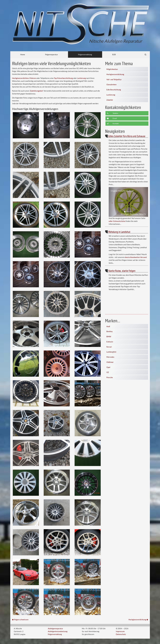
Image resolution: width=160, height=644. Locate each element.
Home (23, 54)
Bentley (110, 331)
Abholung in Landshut (119, 232)
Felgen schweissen (21, 620)
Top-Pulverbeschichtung (63, 78)
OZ (108, 372)
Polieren (33, 78)
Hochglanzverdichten (20, 78)
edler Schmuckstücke (117, 221)
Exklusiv (110, 342)
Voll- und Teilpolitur (114, 79)
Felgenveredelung (85, 54)
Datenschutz (121, 634)
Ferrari (109, 347)
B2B (114, 54)
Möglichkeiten (112, 69)
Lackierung (81, 78)
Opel (108, 367)
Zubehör (110, 100)
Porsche (110, 377)
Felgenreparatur (51, 54)
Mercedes (110, 357)
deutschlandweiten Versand (136, 257)
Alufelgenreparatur (55, 628)
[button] (112, 202)
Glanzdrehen (111, 84)
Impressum (120, 631)
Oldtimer (110, 362)
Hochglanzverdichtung (115, 74)
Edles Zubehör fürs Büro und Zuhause (127, 136)
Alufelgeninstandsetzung (58, 631)
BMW (109, 337)
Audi (108, 326)
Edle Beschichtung (114, 90)
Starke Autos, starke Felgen (122, 271)
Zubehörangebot (36, 91)
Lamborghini (111, 352)
